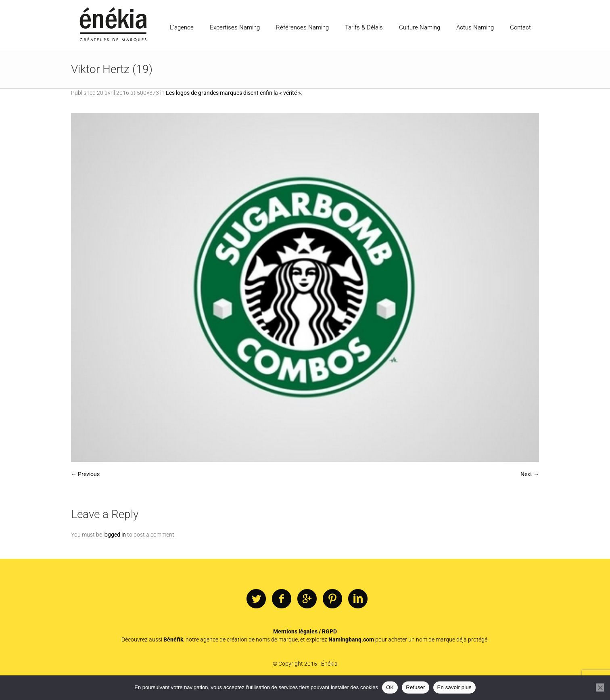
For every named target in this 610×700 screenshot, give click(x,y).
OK (390, 687)
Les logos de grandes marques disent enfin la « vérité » (233, 93)
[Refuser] (600, 687)
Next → (530, 474)
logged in (115, 535)
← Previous (85, 474)
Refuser (415, 687)
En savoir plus (454, 687)
